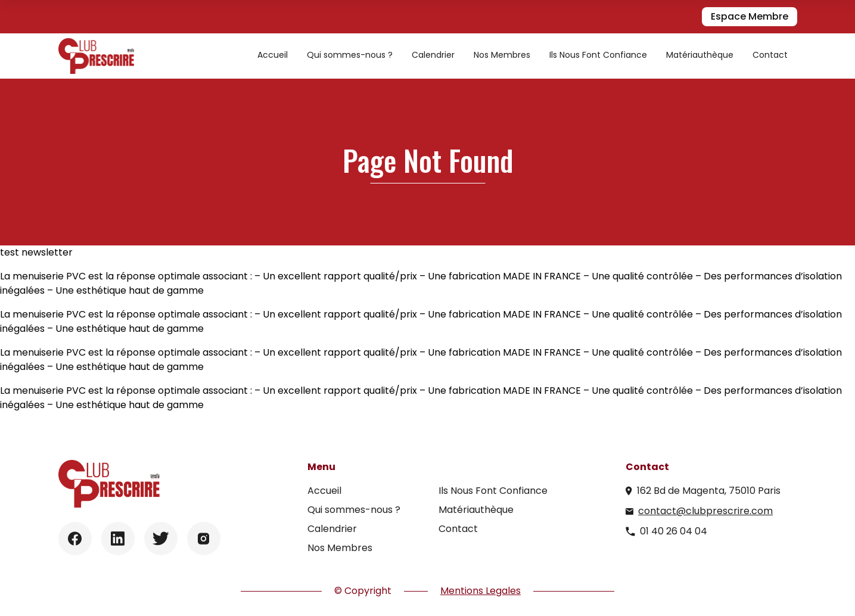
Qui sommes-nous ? (350, 55)
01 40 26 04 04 (674, 531)
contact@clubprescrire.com (705, 511)
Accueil (273, 55)
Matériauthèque (700, 55)
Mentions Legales (481, 591)
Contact (770, 55)
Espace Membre (750, 16)
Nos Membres (502, 55)
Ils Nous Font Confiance (598, 55)
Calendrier (433, 55)
